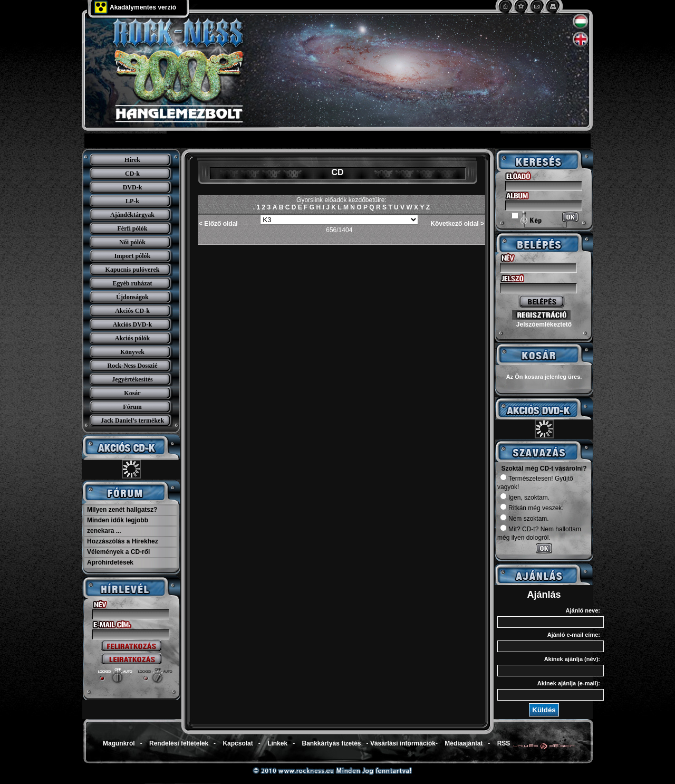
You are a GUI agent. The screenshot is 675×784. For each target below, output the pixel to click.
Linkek (277, 743)
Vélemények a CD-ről (118, 552)
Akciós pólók (132, 338)
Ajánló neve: (583, 610)
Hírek (132, 160)
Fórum (132, 407)
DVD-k (133, 187)
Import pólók (132, 256)
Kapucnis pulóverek (133, 270)
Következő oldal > (457, 224)
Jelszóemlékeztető (544, 324)
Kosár (132, 393)
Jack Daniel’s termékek (132, 420)
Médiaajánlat (464, 743)
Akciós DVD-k (132, 324)
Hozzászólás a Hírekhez (123, 541)
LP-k (132, 201)
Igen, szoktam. (525, 498)
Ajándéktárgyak (132, 215)
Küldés (544, 710)
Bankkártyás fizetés (331, 743)
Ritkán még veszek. (532, 508)
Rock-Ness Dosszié (133, 366)
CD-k (132, 174)
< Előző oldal (218, 224)
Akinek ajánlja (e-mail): (569, 683)
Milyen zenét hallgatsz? (122, 510)
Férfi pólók (133, 228)
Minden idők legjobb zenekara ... (118, 525)
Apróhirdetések (110, 562)
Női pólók (132, 242)
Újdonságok (132, 297)
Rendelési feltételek (179, 743)
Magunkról (119, 743)
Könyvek (132, 352)
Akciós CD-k (132, 311)
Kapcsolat (238, 743)
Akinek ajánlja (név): (572, 659)
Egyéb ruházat (133, 283)
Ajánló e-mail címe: (574, 635)
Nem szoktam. (524, 519)
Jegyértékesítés (132, 379)
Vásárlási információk (403, 743)
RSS (504, 743)
